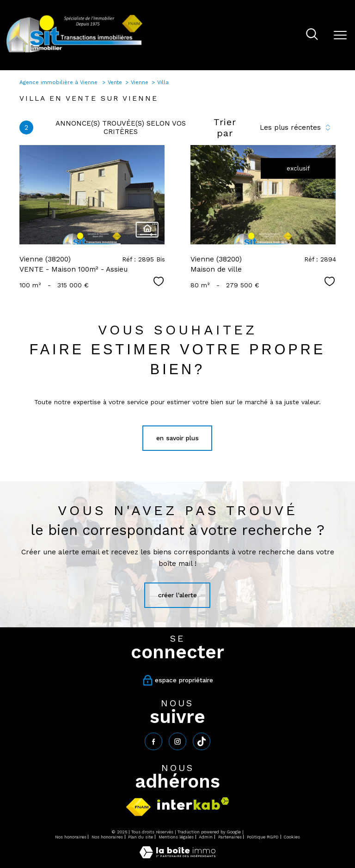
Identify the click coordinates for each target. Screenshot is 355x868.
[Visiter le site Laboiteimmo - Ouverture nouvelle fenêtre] (177, 856)
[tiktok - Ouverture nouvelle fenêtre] (202, 741)
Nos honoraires (71, 837)
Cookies (292, 838)
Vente (115, 82)
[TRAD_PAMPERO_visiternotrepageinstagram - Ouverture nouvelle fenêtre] (177, 741)
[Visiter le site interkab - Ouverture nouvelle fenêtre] (193, 804)
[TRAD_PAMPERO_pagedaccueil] (74, 52)
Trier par (225, 127)
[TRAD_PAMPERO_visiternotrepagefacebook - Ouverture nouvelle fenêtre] (153, 741)
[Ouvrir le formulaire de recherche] (312, 35)
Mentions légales (176, 837)
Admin (206, 837)
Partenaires (230, 837)
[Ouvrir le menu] (340, 35)
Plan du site (141, 837)
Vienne (140, 82)
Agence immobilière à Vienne (59, 82)
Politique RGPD (263, 837)
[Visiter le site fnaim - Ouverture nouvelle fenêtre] (138, 807)
